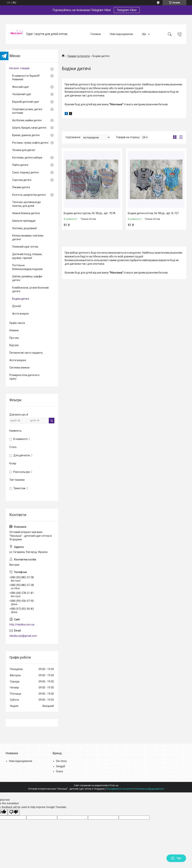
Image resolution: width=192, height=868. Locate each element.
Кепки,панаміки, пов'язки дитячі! (28, 237)
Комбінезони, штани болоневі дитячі (30, 290)
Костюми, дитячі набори (27, 158)
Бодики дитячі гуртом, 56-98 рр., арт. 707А (90, 213)
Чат (176, 858)
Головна (96, 34)
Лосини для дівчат (24, 150)
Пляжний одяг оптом (25, 247)
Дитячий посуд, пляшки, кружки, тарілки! (27, 256)
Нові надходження (121, 34)
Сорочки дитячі (22, 180)
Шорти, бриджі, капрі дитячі (29, 128)
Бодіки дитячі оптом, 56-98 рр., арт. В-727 (153, 213)
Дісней (16, 306)
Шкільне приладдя (24, 221)
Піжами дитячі (21, 187)
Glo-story (61, 761)
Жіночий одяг (21, 87)
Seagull (60, 766)
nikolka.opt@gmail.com (23, 636)
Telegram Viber (127, 10)
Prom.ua (114, 785)
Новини (14, 330)
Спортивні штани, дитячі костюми (27, 111)
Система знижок (19, 368)
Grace (60, 771)
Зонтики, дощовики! (24, 228)
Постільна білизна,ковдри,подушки (27, 267)
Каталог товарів (19, 68)
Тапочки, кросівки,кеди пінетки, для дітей (26, 204)
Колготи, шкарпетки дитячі (29, 195)
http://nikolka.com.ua (22, 625)
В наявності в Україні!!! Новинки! (26, 78)
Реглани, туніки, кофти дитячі (30, 143)
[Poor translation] (14, 812)
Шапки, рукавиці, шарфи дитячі (27, 278)
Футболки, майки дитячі (27, 120)
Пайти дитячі (20, 165)
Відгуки (14, 345)
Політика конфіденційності (150, 789)
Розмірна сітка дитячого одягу (24, 377)
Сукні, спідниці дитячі (25, 172)
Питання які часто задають (26, 353)
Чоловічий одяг (22, 94)
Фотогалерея (20, 314)
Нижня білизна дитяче (26, 213)
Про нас (14, 338)
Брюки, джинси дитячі (26, 135)
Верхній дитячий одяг (26, 102)
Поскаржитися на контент (120, 789)
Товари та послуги (78, 56)
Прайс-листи (17, 323)
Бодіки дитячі (21, 299)
